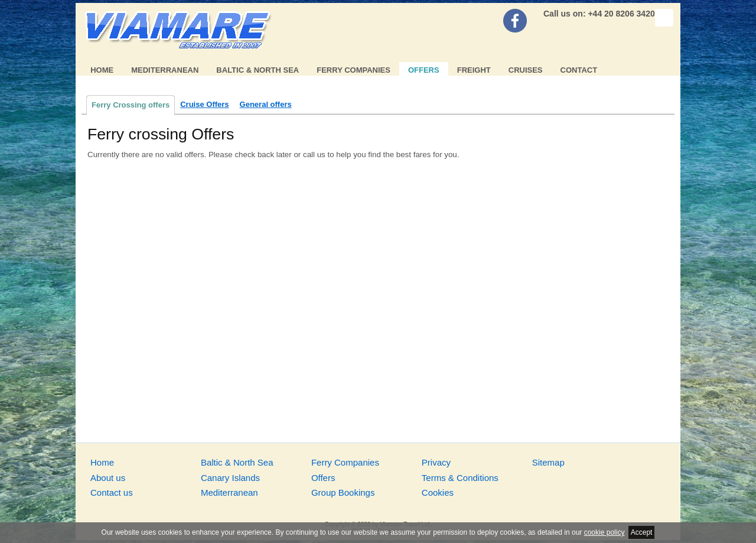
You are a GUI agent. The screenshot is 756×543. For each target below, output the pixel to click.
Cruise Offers (204, 104)
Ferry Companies (353, 70)
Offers (424, 70)
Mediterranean (165, 70)
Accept (642, 532)
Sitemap (548, 462)
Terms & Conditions (460, 478)
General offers (266, 104)
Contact (579, 70)
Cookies (438, 492)
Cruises (526, 70)
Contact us (112, 492)
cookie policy (605, 532)
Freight (474, 70)
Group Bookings (343, 492)
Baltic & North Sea (258, 70)
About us (108, 478)
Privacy (436, 462)
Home (102, 70)
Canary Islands (230, 478)
